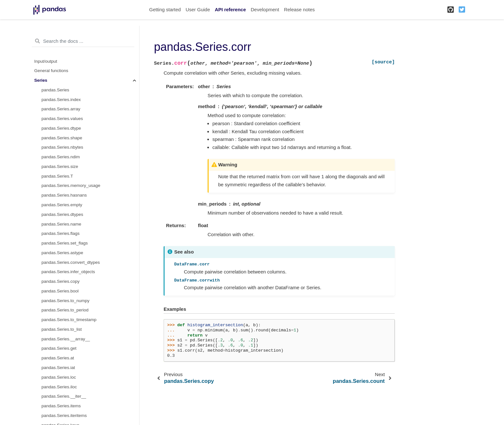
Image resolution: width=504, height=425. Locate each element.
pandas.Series (55, 90)
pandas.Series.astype (62, 253)
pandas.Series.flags (61, 233)
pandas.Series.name (61, 224)
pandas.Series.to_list (62, 329)
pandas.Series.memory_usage (71, 185)
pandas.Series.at (58, 358)
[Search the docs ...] (83, 41)
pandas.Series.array (61, 109)
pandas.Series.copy (61, 281)
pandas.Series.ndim (61, 157)
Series (41, 80)
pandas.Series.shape (62, 138)
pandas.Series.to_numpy (65, 301)
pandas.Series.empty (62, 205)
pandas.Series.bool (60, 291)
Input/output (46, 61)
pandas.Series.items (61, 406)
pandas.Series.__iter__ (64, 396)
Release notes (299, 9)
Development (265, 9)
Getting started (165, 9)
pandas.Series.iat (58, 368)
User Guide (198, 9)
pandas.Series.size (60, 166)
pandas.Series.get (59, 348)
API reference (230, 9)
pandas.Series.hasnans (64, 195)
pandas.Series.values (62, 119)
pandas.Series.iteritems (64, 416)
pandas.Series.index (61, 100)
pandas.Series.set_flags (65, 243)
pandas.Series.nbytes (62, 147)
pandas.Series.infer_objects (68, 272)
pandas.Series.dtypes (62, 214)
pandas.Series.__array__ (66, 339)
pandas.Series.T (57, 176)
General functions (51, 71)
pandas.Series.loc (59, 377)
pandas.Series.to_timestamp (69, 320)
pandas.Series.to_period (65, 310)
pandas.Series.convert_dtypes (71, 262)
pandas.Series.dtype (61, 128)
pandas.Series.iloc (59, 387)
